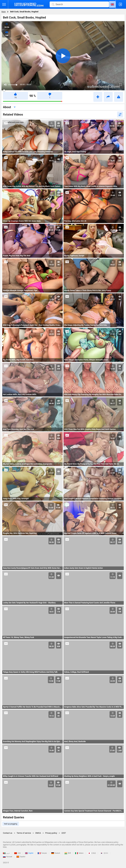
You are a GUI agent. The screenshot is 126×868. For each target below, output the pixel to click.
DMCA (38, 833)
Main (4, 12)
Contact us (8, 833)
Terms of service (24, 833)
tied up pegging (11, 824)
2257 (64, 833)
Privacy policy (51, 833)
